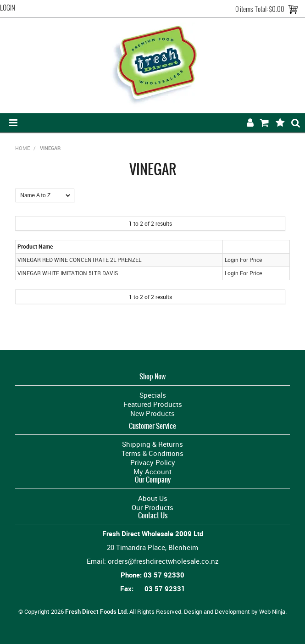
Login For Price (243, 260)
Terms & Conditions (152, 453)
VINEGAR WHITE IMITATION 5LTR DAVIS (68, 273)
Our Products (152, 507)
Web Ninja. (273, 612)
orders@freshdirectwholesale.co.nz (163, 561)
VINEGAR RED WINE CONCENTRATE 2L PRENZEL (79, 260)
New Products (152, 413)
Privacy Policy (153, 462)
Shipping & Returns (152, 444)
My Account (152, 472)
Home (22, 148)
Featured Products (153, 404)
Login (8, 8)
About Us (153, 498)
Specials (153, 395)
